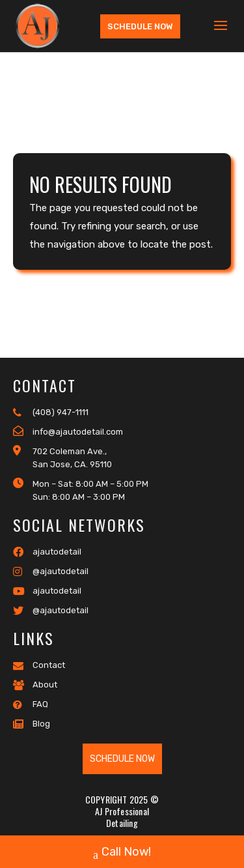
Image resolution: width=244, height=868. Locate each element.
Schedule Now (140, 26)
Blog (32, 724)
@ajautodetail (51, 571)
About (35, 685)
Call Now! (122, 853)
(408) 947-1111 (51, 412)
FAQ (31, 704)
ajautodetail (47, 552)
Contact (39, 665)
